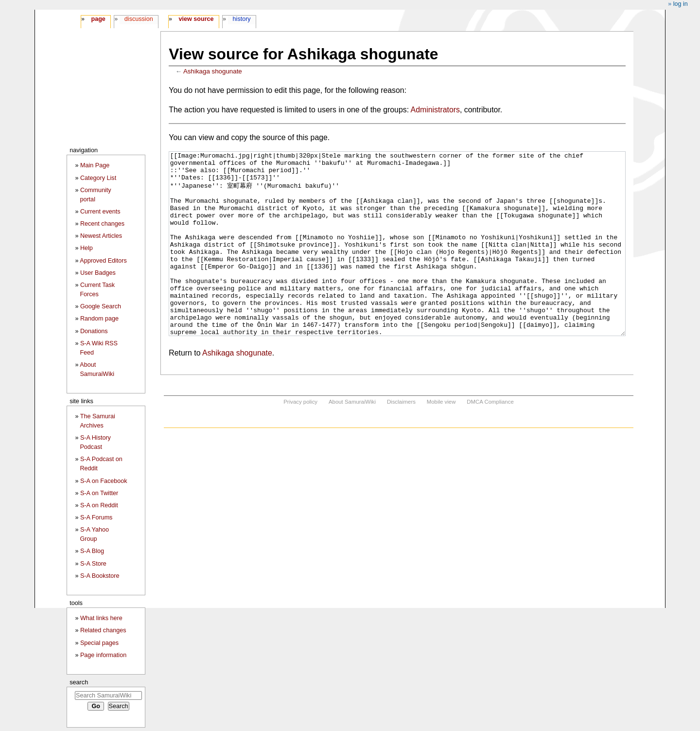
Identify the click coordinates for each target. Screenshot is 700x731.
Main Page (95, 165)
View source (196, 19)
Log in (681, 4)
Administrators (435, 110)
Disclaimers (401, 438)
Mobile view (441, 438)
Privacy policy (300, 438)
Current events (100, 212)
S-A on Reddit (99, 505)
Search (79, 682)
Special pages (99, 643)
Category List (98, 178)
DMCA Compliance (490, 438)
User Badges (98, 273)
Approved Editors (103, 261)
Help (87, 248)
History (242, 19)
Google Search (101, 306)
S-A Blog (92, 551)
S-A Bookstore (100, 576)
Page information (103, 655)
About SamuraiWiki (352, 438)
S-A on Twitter (99, 493)
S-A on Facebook (104, 481)
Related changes (103, 630)
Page (98, 19)
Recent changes (102, 224)
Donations (94, 331)
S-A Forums (96, 517)
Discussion (139, 19)
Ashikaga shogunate (213, 71)
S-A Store (93, 564)
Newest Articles (101, 236)
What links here (101, 618)
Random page (99, 319)
